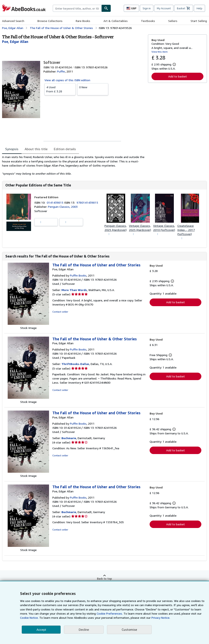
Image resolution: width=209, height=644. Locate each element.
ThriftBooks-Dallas (75, 364)
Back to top (104, 578)
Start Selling (199, 21)
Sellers (173, 21)
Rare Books (83, 21)
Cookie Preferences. (110, 613)
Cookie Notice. (29, 618)
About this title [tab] (36, 149)
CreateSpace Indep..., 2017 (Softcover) (186, 230)
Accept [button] (41, 630)
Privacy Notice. (161, 618)
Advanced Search (13, 21)
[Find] (106, 8)
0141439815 (55, 202)
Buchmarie (69, 438)
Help (199, 8)
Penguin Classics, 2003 (63, 207)
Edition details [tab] (65, 149)
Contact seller (60, 312)
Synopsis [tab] (12, 149)
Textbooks (148, 21)
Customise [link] (129, 630)
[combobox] (77, 8)
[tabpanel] (73, 165)
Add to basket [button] (178, 76)
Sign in (147, 8)
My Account (164, 8)
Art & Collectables (116, 21)
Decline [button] (84, 630)
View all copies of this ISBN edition (67, 80)
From (60, 89)
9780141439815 (87, 202)
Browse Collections (50, 21)
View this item (160, 52)
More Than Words (74, 290)
